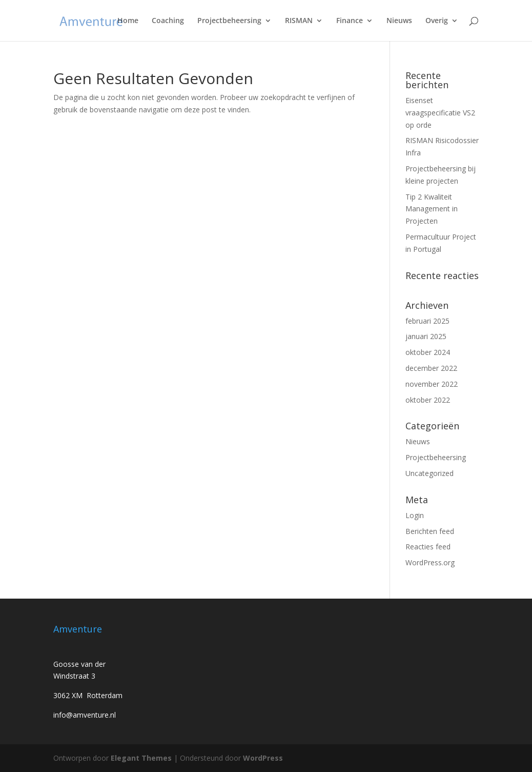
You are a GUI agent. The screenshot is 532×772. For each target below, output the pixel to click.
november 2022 (432, 384)
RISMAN (299, 21)
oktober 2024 (428, 352)
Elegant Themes (141, 758)
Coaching (168, 21)
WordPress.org (430, 562)
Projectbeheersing (229, 21)
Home (128, 21)
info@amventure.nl (85, 715)
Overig (437, 21)
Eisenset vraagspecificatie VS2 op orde (440, 113)
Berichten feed (430, 531)
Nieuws (399, 21)
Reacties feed (428, 547)
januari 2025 (426, 336)
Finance (350, 21)
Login (415, 515)
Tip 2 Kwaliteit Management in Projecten (432, 209)
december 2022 (431, 368)
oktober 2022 (428, 400)
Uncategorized (429, 473)
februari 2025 (427, 321)
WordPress (263, 758)
